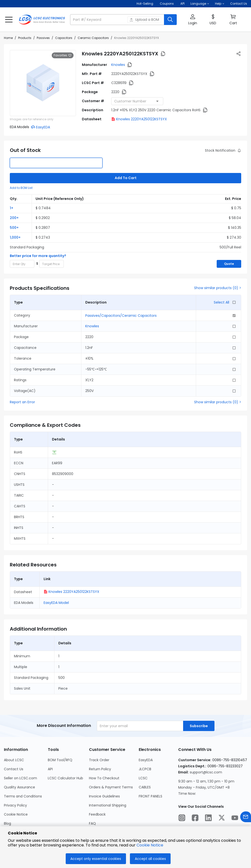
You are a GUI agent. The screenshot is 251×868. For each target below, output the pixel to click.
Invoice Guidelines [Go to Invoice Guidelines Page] (104, 796)
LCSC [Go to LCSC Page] (143, 778)
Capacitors (64, 38)
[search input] (118, 20)
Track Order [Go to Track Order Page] (99, 760)
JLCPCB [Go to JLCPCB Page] (145, 769)
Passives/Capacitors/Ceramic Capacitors (121, 316)
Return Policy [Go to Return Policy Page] (100, 769)
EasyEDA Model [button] (56, 603)
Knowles (118, 65)
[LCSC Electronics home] (42, 20)
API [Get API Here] (182, 4)
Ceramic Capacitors (93, 38)
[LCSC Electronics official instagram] (182, 819)
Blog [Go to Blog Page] (7, 823)
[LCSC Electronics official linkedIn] (208, 819)
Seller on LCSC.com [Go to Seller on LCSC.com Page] (20, 778)
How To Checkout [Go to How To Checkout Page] (104, 778)
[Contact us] (246, 818)
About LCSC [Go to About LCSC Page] (14, 760)
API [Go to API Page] (50, 769)
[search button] (170, 20)
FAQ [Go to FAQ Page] (92, 823)
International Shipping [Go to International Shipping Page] (108, 805)
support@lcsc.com (206, 772)
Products (25, 38)
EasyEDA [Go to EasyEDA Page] (146, 760)
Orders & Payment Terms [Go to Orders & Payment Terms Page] (111, 787)
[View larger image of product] (43, 83)
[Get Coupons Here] (167, 4)
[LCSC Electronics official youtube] (235, 819)
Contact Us (239, 4)
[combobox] (137, 101)
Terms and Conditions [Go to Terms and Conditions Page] (23, 796)
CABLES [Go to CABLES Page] (145, 787)
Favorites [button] (63, 55)
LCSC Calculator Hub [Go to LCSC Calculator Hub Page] (65, 778)
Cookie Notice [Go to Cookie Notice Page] (16, 814)
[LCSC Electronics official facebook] (195, 819)
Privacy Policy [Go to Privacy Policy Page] (15, 805)
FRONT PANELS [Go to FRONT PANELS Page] (151, 796)
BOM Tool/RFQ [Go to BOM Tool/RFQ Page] (60, 760)
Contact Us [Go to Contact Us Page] (14, 769)
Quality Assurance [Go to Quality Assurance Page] (19, 787)
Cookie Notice (150, 845)
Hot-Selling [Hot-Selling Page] (145, 4)
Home (8, 38)
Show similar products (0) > (218, 288)
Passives (43, 38)
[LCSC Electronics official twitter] (222, 819)
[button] (200, 4)
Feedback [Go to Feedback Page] (97, 814)
